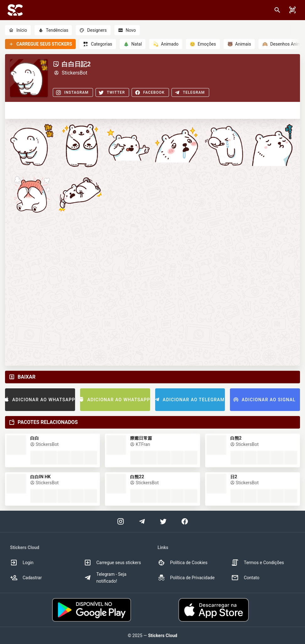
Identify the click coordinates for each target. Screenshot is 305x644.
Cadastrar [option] (26, 578)
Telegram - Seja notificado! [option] (105, 578)
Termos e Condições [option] (258, 563)
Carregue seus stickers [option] (112, 563)
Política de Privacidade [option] (186, 578)
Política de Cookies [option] (183, 563)
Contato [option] (245, 578)
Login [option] (22, 563)
